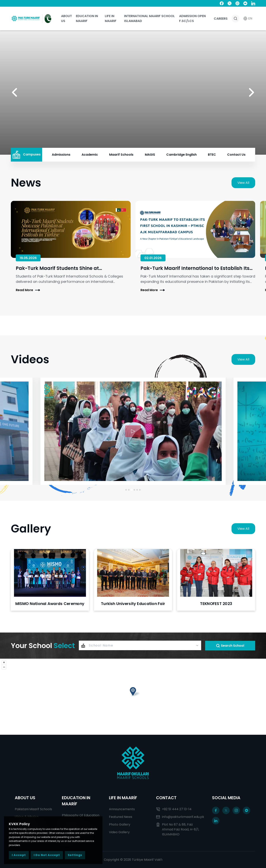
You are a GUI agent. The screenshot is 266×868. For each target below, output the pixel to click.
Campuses (27, 155)
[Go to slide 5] (137, 490)
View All (243, 183)
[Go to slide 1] (126, 490)
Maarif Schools (121, 155)
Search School (230, 646)
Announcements (122, 809)
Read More (28, 290)
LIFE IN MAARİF (123, 798)
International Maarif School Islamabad (149, 18)
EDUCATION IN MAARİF (76, 801)
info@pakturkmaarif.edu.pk (180, 817)
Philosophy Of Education (81, 815)
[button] (14, 92)
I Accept (19, 855)
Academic (90, 155)
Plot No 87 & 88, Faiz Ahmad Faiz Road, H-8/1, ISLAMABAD (178, 829)
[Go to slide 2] (129, 490)
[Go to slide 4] (134, 490)
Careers (221, 19)
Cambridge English (181, 155)
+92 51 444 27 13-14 (174, 809)
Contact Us (236, 155)
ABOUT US (25, 798)
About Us (66, 18)
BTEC (212, 155)
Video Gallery (119, 832)
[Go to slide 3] (132, 490)
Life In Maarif (111, 18)
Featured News (121, 817)
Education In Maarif (87, 18)
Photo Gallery (120, 824)
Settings (75, 855)
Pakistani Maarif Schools (33, 809)
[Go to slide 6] (140, 490)
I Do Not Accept (47, 855)
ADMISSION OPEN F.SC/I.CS (192, 18)
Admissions (61, 155)
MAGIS (150, 155)
